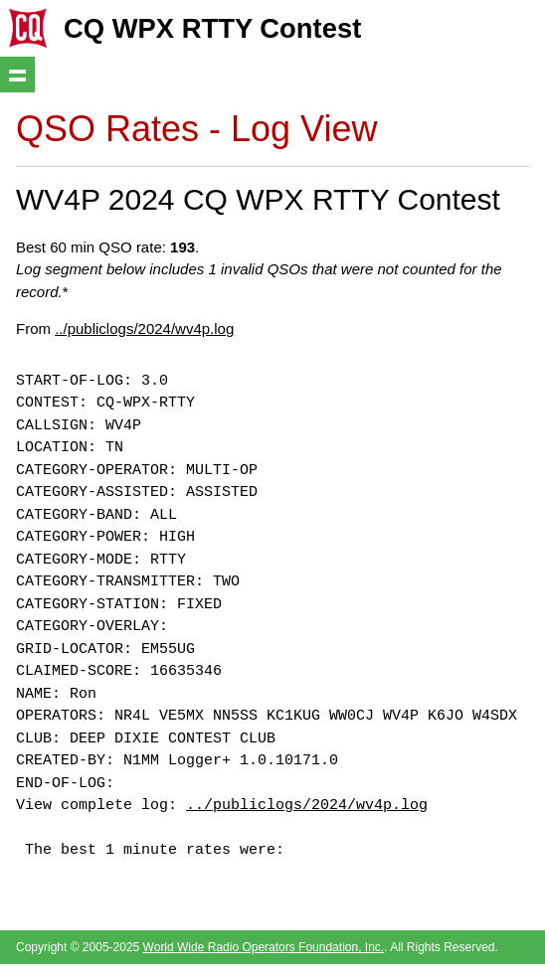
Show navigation (17, 74)
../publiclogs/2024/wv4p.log (144, 328)
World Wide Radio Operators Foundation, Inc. (264, 947)
